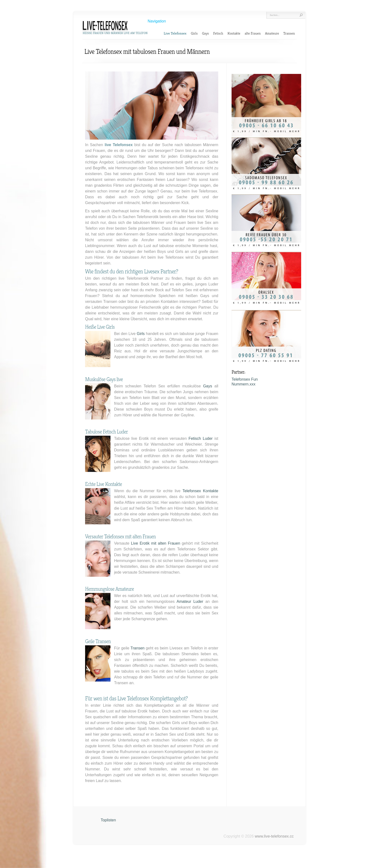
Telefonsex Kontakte (200, 491)
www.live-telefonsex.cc (274, 836)
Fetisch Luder (201, 438)
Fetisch (218, 33)
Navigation (157, 21)
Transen (289, 33)
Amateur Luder (190, 601)
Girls (194, 33)
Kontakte (234, 33)
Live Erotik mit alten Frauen (156, 543)
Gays (205, 33)
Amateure (272, 33)
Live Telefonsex (175, 33)
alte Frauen (253, 33)
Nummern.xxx (244, 384)
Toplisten (108, 820)
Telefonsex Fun (245, 379)
